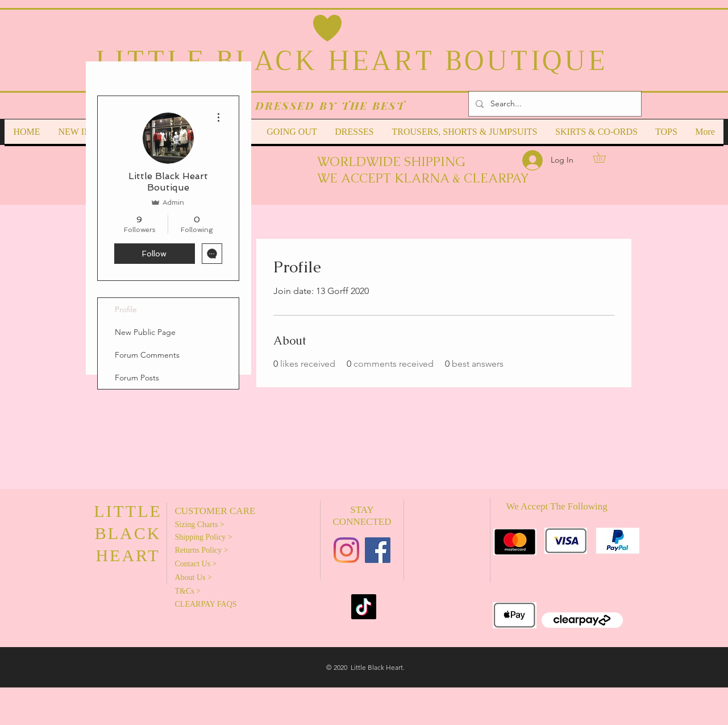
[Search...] (554, 104)
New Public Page (145, 332)
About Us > (194, 577)
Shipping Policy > (204, 537)
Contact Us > (196, 564)
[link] (604, 157)
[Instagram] (346, 550)
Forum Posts (137, 378)
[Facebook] (378, 550)
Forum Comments (147, 355)
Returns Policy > (202, 550)
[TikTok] (364, 607)
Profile (126, 309)
